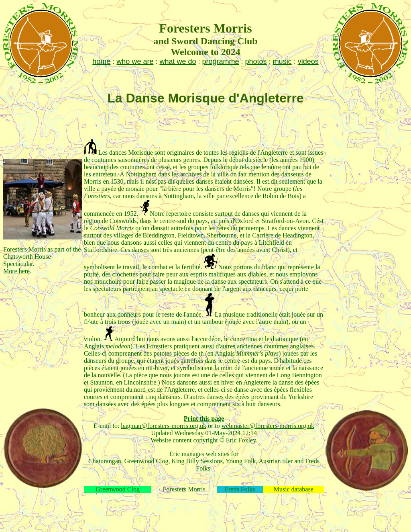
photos (256, 61)
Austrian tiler (276, 461)
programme (221, 61)
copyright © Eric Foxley (224, 440)
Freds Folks (240, 489)
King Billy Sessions (196, 461)
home (101, 61)
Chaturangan (105, 461)
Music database (294, 489)
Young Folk (241, 461)
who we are (135, 61)
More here (16, 271)
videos (308, 61)
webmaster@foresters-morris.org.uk (268, 426)
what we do (178, 61)
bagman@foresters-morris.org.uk (164, 426)
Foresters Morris (184, 489)
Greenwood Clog (146, 461)
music (282, 61)
